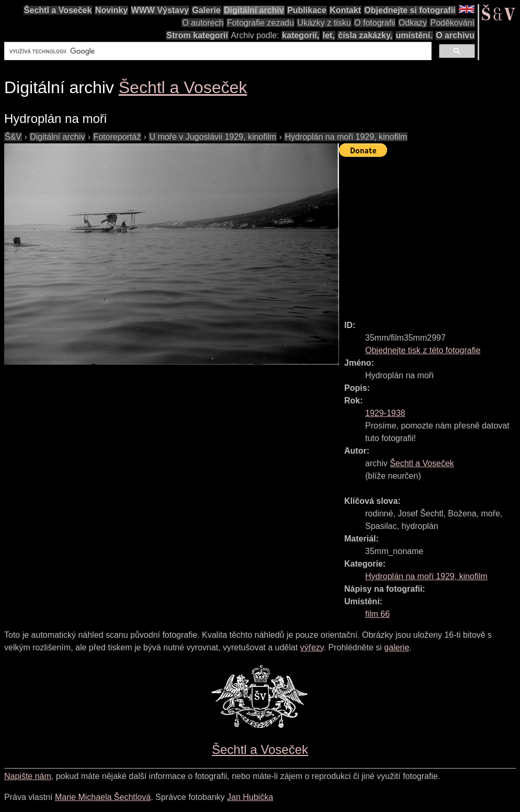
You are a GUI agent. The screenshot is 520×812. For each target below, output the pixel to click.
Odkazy (413, 23)
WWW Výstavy (160, 10)
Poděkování (452, 23)
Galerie (206, 10)
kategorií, (301, 35)
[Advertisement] (429, 234)
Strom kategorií (197, 35)
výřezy (312, 647)
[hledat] (217, 51)
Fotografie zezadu (261, 23)
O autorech (203, 23)
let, (329, 35)
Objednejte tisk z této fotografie (423, 350)
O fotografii (375, 23)
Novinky (111, 10)
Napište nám (28, 776)
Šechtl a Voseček (58, 10)
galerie (397, 647)
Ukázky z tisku (324, 23)
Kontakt (345, 10)
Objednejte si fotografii (410, 10)
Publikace (307, 10)
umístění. (414, 35)
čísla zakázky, (365, 35)
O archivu (455, 35)
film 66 (377, 614)
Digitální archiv (254, 10)
